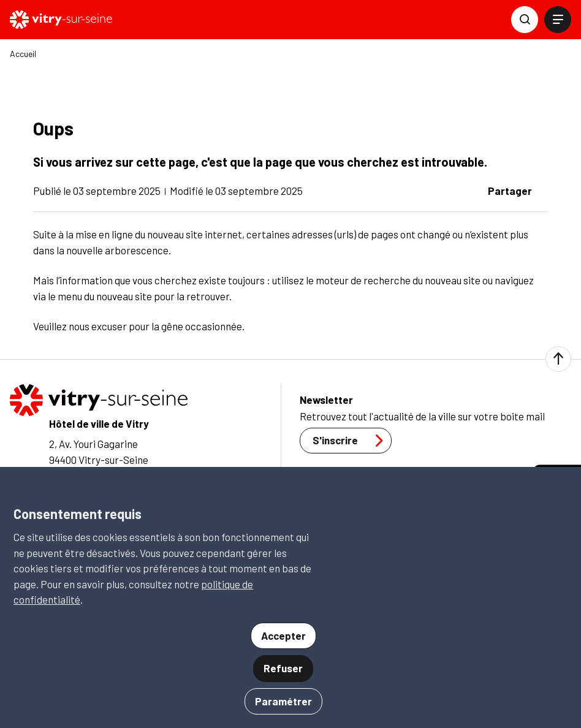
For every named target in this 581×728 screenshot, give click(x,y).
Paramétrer (283, 701)
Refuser (283, 668)
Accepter (283, 635)
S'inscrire (351, 441)
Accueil (23, 54)
